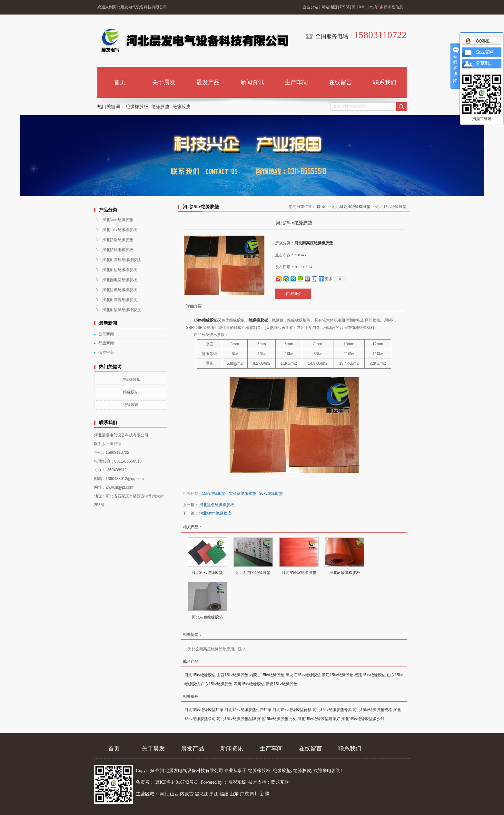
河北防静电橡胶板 (118, 250)
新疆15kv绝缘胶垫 (281, 684)
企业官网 (485, 52)
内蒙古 (187, 794)
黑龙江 (202, 794)
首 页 (321, 207)
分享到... (484, 63)
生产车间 (296, 82)
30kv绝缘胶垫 (271, 494)
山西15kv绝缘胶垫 (232, 675)
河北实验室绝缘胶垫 (299, 573)
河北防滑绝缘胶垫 (118, 240)
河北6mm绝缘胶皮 (215, 513)
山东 (234, 794)
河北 (164, 794)
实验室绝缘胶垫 (242, 494)
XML (363, 7)
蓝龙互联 (280, 782)
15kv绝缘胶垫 (206, 320)
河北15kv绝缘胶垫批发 (277, 719)
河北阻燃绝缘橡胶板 (120, 290)
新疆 (265, 794)
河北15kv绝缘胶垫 (200, 675)
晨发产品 (208, 82)
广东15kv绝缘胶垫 (217, 684)
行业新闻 (106, 343)
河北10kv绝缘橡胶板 (120, 230)
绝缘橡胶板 (137, 107)
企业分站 (311, 7)
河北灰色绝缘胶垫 (207, 617)
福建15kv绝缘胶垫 (370, 675)
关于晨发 (164, 82)
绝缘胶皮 (182, 107)
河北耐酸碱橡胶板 (345, 573)
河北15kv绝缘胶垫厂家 (204, 710)
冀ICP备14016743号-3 (177, 782)
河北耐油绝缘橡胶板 (120, 270)
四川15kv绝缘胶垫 (249, 684)
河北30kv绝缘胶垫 (207, 573)
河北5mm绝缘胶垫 (118, 220)
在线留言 (341, 82)
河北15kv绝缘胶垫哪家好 (319, 719)
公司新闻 (106, 334)
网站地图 (329, 7)
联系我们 (385, 82)
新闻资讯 (252, 82)
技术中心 (106, 352)
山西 (174, 794)
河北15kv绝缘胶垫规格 (372, 710)
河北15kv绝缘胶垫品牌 (236, 719)
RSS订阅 (348, 7)
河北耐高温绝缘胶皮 (120, 300)
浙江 (214, 794)
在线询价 (293, 294)
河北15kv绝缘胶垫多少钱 (363, 719)
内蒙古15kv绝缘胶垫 (267, 675)
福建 (224, 794)
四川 (254, 794)
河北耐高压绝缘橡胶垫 (122, 260)
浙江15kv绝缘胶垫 (337, 675)
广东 (244, 794)
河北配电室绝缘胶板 (120, 280)
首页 (120, 82)
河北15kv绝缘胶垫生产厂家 (248, 710)
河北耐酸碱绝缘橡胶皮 (122, 310)
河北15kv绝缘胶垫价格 (292, 710)
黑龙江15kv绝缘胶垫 (303, 675)
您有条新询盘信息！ (388, 7)
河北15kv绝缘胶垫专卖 (332, 710)
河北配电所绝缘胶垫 (253, 573)
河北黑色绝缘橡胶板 (217, 505)
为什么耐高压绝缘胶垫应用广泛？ (217, 649)
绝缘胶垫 (160, 107)
